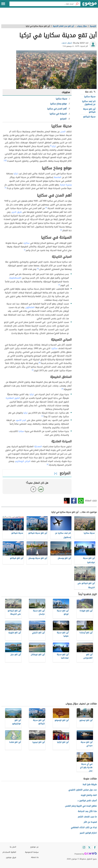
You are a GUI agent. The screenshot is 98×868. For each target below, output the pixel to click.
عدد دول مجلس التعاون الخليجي (83, 790)
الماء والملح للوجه (89, 795)
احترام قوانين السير (88, 833)
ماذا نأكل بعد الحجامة (87, 811)
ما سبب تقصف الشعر (87, 817)
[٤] (61, 230)
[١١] (48, 464)
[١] (51, 146)
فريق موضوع (11, 857)
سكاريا (27, 243)
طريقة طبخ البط (90, 784)
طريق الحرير (17, 212)
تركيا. (54, 146)
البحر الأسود (21, 420)
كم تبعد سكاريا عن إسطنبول (89, 103)
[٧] (40, 363)
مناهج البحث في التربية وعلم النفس (81, 806)
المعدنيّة (38, 446)
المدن (63, 132)
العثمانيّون (30, 307)
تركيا (16, 174)
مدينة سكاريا (90, 97)
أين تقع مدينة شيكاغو (89, 110)
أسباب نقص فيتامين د (87, 801)
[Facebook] (95, 847)
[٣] (46, 208)
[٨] (33, 370)
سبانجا (21, 431)
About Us (35, 857)
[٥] (38, 269)
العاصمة (58, 177)
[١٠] (42, 416)
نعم (41, 489)
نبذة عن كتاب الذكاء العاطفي (84, 827)
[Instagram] (84, 847)
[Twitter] (89, 847)
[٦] (59, 285)
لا (33, 489)
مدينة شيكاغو (89, 117)
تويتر (67, 501)
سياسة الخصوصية (32, 852)
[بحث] (77, 4)
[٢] (5, 160)
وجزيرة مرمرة (66, 185)
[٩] (63, 389)
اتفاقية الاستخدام (9, 852)
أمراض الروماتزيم (23, 461)
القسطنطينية (15, 278)
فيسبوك (74, 501)
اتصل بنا (13, 847)
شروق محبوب (67, 43)
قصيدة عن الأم (90, 822)
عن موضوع (34, 847)
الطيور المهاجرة (13, 398)
